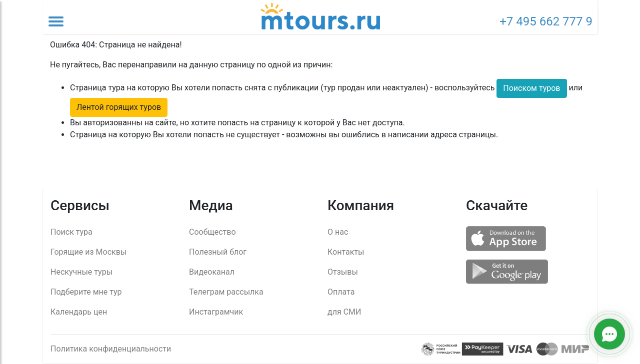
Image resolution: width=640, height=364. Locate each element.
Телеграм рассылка (226, 292)
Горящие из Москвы (88, 252)
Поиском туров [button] (531, 88)
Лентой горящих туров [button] (119, 107)
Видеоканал (212, 272)
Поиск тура (71, 232)
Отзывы (343, 272)
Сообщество (212, 232)
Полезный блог (218, 252)
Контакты (346, 252)
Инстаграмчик (216, 312)
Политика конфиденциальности (111, 349)
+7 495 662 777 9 (546, 21)
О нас (338, 232)
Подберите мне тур (86, 292)
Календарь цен (79, 312)
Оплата (341, 292)
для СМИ (344, 312)
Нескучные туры (81, 272)
